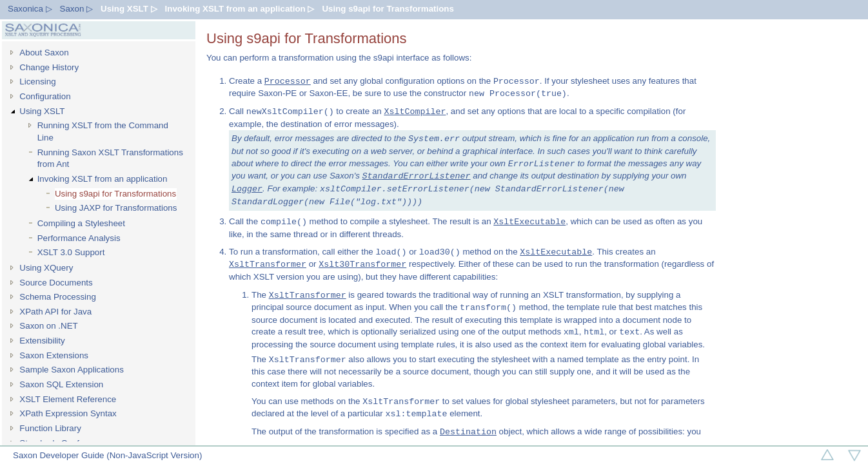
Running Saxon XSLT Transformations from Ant (110, 159)
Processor (288, 81)
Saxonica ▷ (30, 9)
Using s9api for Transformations (388, 9)
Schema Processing (58, 297)
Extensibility (42, 341)
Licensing (37, 82)
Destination (468, 432)
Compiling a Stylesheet (81, 223)
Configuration (45, 96)
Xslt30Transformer (362, 264)
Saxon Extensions (54, 355)
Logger (247, 189)
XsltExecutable (529, 222)
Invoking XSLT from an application (103, 179)
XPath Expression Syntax (68, 413)
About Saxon (44, 53)
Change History (49, 67)
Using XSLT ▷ (129, 9)
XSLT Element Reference (68, 399)
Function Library (50, 428)
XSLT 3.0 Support (71, 252)
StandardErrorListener (417, 176)
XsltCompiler (415, 111)
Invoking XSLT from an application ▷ (240, 9)
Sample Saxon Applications (72, 370)
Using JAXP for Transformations (116, 208)
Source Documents (56, 283)
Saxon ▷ (77, 9)
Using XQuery (46, 268)
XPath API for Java (55, 312)
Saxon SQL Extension (61, 384)
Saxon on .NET (48, 326)
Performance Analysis (79, 238)
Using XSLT (42, 111)
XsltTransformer (268, 264)
